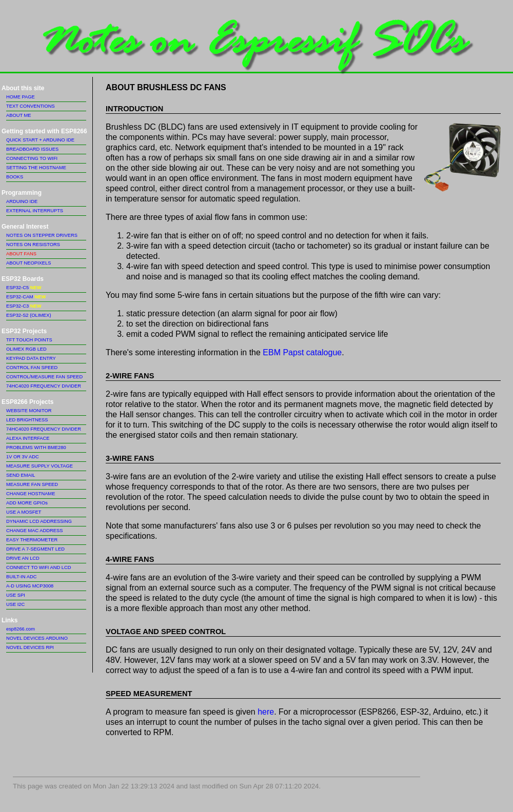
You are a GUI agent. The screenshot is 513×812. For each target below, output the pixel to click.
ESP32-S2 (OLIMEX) (29, 315)
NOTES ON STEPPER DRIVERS (42, 235)
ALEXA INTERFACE (28, 438)
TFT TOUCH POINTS (29, 340)
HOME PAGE (21, 97)
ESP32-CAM (26, 297)
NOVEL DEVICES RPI (30, 647)
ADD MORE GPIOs (27, 503)
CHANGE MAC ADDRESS (34, 531)
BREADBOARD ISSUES (32, 149)
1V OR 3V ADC (23, 457)
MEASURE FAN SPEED (32, 484)
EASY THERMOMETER (32, 540)
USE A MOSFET (24, 512)
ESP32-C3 (24, 306)
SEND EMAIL (21, 475)
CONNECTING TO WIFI (32, 158)
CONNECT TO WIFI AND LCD (38, 567)
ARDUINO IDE (22, 201)
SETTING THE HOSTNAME (36, 168)
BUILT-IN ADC (21, 577)
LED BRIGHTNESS (27, 420)
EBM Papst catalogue (302, 352)
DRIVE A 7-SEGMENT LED (35, 549)
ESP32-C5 (24, 288)
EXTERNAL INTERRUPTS (35, 211)
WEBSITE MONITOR (29, 411)
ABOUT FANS (21, 254)
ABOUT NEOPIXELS (28, 263)
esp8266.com (21, 629)
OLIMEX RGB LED (26, 349)
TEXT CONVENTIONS (31, 106)
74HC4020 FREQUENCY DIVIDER (44, 386)
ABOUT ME (19, 115)
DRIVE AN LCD (23, 558)
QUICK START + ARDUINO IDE (40, 140)
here (266, 712)
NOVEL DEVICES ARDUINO (37, 638)
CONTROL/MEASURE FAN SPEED (44, 377)
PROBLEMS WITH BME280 (36, 448)
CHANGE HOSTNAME (31, 494)
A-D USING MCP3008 (30, 586)
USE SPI (16, 595)
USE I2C (15, 604)
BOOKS (15, 177)
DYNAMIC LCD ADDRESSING (39, 521)
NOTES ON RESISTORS (33, 245)
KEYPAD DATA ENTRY (31, 358)
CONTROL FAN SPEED (32, 368)
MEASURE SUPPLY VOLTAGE (40, 466)
